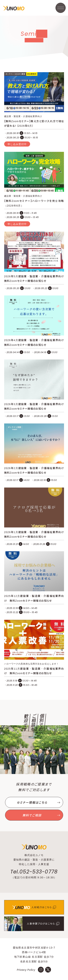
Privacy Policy (26, 970)
